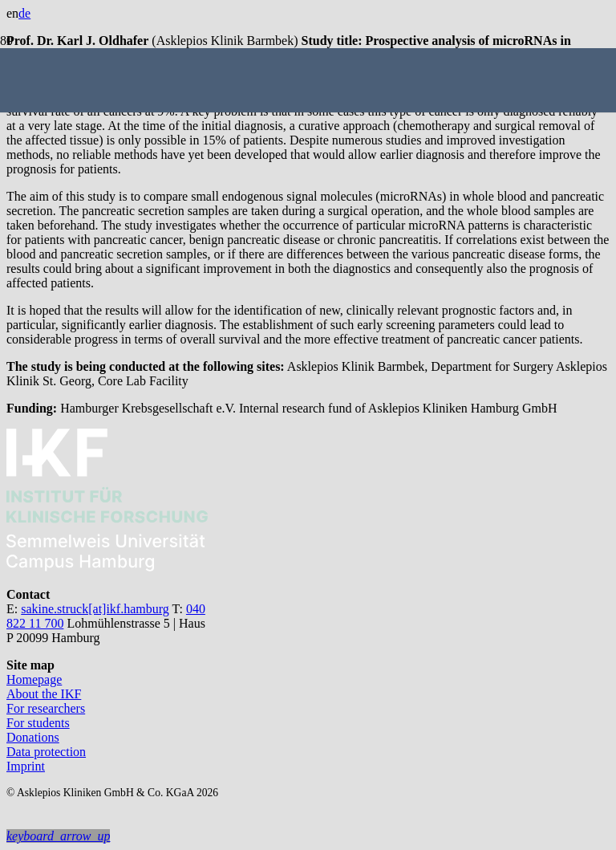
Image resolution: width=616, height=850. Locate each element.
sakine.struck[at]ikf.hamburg (95, 609)
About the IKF (44, 694)
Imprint (26, 766)
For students (38, 723)
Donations (33, 737)
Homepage (34, 679)
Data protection (46, 752)
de (24, 13)
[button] (58, 836)
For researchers (46, 708)
